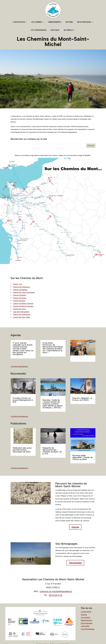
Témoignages (75, 563)
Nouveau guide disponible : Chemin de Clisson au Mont (82, 457)
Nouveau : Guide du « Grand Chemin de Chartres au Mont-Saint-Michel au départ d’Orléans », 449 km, (53, 404)
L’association (19, 22)
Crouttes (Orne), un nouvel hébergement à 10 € (23, 400)
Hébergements (55, 22)
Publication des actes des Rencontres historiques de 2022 (22, 450)
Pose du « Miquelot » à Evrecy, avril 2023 (82, 399)
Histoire (69, 22)
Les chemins (37, 22)
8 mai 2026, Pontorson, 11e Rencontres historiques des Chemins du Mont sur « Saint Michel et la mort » (53, 348)
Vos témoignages (39, 30)
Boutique (55, 30)
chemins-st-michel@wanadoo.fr (56, 591)
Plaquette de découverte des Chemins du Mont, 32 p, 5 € (52, 451)
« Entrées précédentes (19, 366)
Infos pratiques (84, 22)
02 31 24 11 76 (56, 595)
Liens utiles (85, 626)
